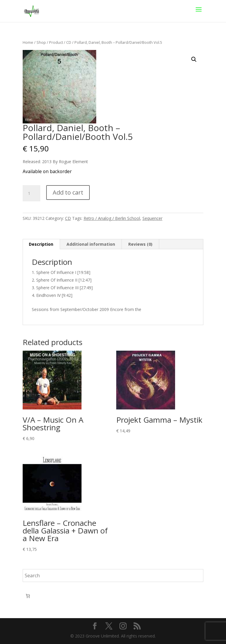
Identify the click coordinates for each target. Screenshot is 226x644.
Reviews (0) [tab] (140, 244)
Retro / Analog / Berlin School (112, 218)
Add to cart (68, 192)
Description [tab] (41, 244)
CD (69, 42)
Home (28, 42)
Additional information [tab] (91, 244)
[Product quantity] (31, 193)
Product (56, 42)
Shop (41, 42)
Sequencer (152, 218)
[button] (194, 59)
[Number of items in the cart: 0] (28, 596)
